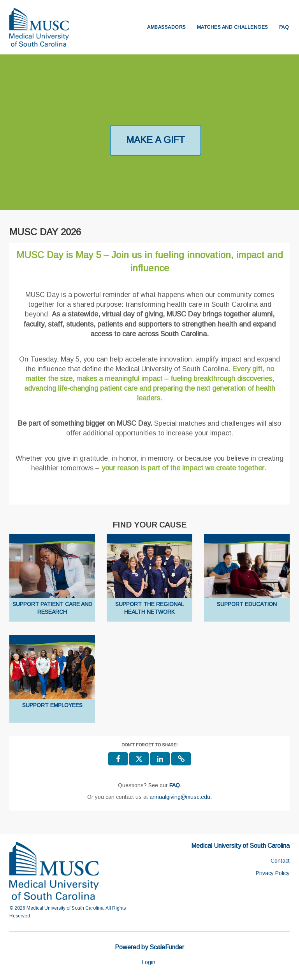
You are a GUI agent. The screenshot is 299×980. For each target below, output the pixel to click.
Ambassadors (167, 27)
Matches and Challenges (233, 27)
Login (149, 962)
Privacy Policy (273, 873)
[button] (181, 759)
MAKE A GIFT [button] (156, 140)
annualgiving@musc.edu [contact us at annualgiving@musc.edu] (180, 797)
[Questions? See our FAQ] (175, 785)
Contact (280, 861)
